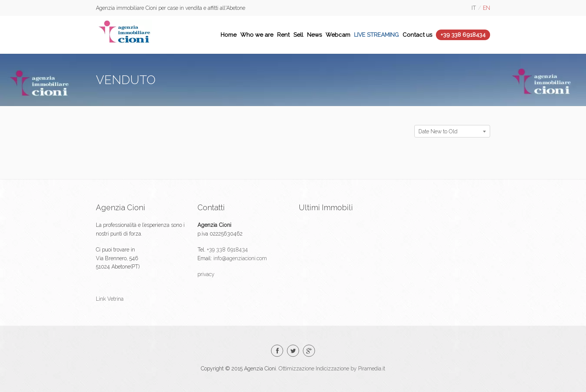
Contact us (417, 35)
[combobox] (452, 131)
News (314, 35)
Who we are (257, 35)
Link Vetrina (110, 299)
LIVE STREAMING (376, 35)
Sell (298, 35)
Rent (283, 35)
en (487, 8)
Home (229, 35)
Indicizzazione (332, 369)
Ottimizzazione (296, 369)
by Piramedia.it (368, 369)
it (474, 8)
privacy (206, 274)
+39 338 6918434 (463, 35)
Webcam (338, 35)
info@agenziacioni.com (239, 258)
